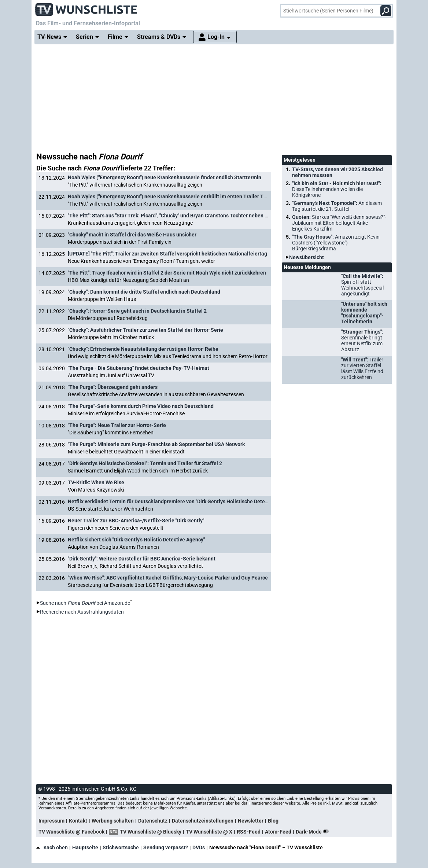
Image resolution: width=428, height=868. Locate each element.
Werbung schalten (113, 821)
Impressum (51, 821)
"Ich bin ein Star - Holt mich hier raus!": (337, 189)
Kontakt (78, 821)
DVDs (199, 847)
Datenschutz (153, 821)
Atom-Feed (278, 832)
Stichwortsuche (121, 847)
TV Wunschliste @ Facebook (71, 832)
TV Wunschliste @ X (209, 832)
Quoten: (339, 223)
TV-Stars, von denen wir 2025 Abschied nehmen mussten (337, 172)
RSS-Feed (249, 832)
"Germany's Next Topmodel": (337, 206)
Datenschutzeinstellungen (203, 821)
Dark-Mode (314, 832)
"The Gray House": (336, 243)
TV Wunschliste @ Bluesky (151, 832)
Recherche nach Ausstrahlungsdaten (82, 612)
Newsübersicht (307, 257)
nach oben (52, 847)
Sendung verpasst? (166, 847)
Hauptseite (85, 847)
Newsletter (251, 821)
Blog (273, 821)
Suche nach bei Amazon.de (85, 603)
